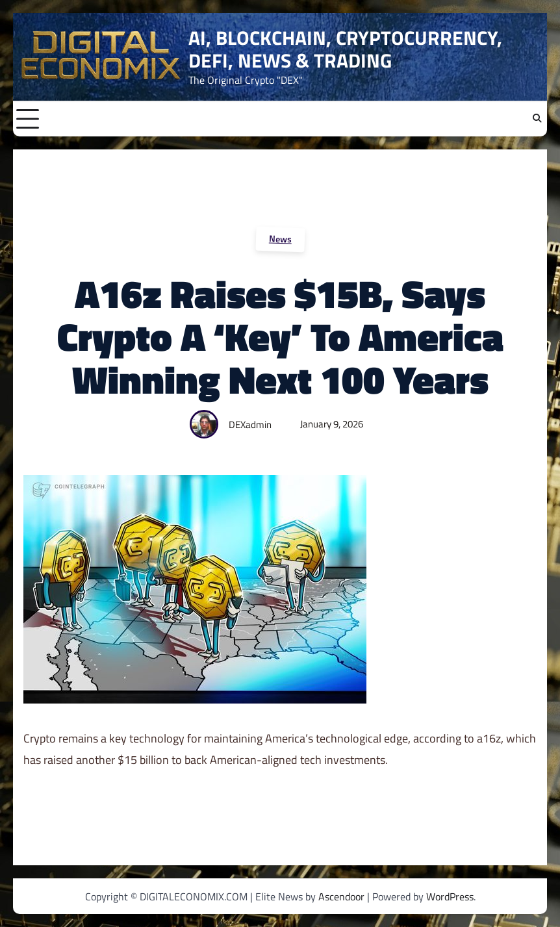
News (280, 238)
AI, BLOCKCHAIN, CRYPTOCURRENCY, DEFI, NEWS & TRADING (345, 49)
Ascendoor (341, 896)
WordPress (450, 896)
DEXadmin (250, 425)
